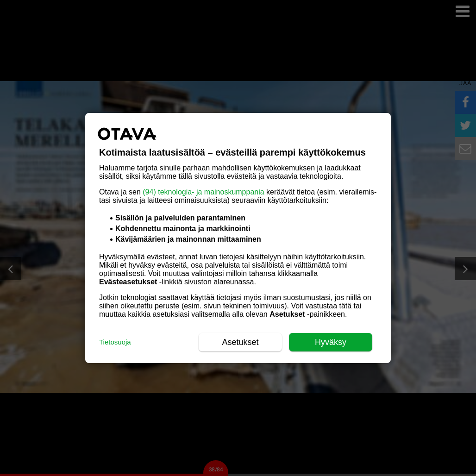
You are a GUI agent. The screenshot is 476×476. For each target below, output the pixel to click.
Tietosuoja (115, 342)
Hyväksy (331, 342)
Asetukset (240, 342)
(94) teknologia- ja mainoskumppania (203, 192)
